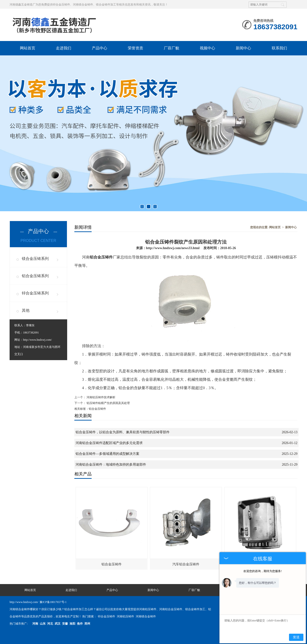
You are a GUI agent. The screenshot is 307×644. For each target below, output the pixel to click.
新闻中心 (243, 48)
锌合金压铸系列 (35, 293)
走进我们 (64, 48)
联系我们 (279, 48)
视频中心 (207, 48)
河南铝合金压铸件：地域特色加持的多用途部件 (111, 465)
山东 (43, 624)
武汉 (58, 624)
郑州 (87, 624)
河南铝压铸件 (126, 616)
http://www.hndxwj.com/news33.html (173, 248)
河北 (50, 624)
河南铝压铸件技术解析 (101, 397)
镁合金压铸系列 (35, 259)
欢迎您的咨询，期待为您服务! (263, 571)
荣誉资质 (136, 48)
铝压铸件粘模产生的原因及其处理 (108, 403)
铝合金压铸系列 (35, 276)
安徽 (65, 624)
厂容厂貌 (171, 48)
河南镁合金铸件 (146, 616)
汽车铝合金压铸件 (186, 564)
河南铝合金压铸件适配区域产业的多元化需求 (109, 443)
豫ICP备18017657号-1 (53, 602)
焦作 (80, 624)
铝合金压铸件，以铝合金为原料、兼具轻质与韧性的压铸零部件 (123, 432)
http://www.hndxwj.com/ (37, 340)
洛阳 (72, 624)
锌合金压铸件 (107, 616)
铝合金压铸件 (112, 564)
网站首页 (28, 48)
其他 (26, 310)
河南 (35, 624)
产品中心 (100, 48)
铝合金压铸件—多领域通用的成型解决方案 (107, 454)
